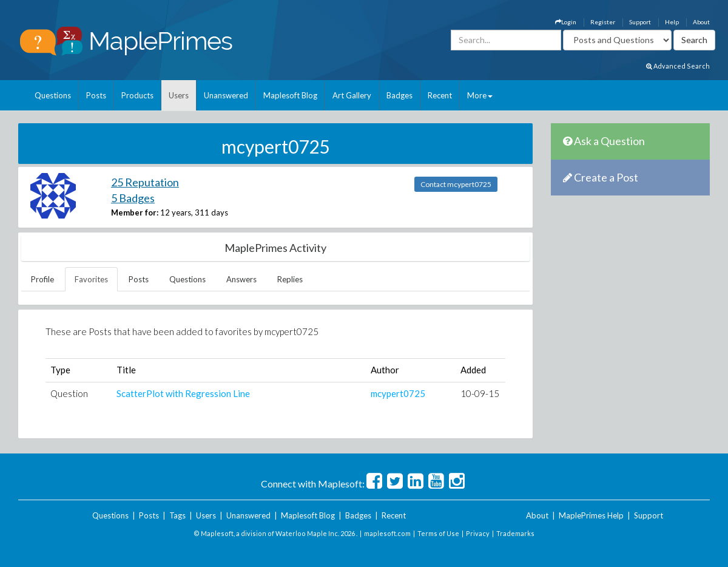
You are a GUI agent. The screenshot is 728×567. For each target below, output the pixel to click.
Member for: (135, 212)
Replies (290, 279)
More (480, 95)
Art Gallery (352, 95)
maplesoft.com (387, 533)
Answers (241, 279)
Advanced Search (678, 66)
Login (566, 22)
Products (137, 95)
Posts (96, 95)
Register (603, 22)
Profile (42, 279)
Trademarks (515, 533)
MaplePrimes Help (591, 515)
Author (385, 370)
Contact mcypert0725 (456, 184)
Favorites (91, 279)
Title (126, 370)
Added (473, 370)
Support (640, 22)
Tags (177, 515)
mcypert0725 (398, 393)
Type (60, 370)
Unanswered (226, 95)
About (701, 22)
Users (179, 95)
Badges (399, 95)
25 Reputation (145, 182)
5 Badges (133, 198)
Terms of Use (438, 533)
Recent (440, 95)
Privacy (478, 533)
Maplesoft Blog (290, 95)
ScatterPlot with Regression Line (183, 393)
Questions (53, 95)
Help (672, 22)
